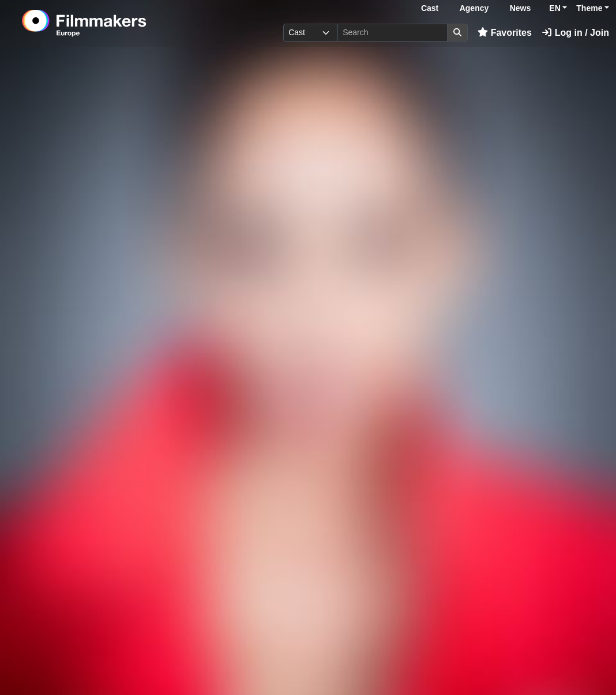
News (521, 8)
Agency (474, 8)
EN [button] (555, 8)
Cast (430, 8)
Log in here (439, 659)
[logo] (112, 23)
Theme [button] (589, 8)
